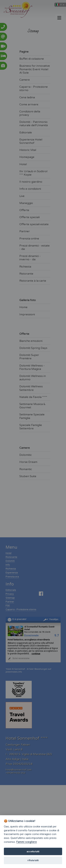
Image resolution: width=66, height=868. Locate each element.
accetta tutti (33, 852)
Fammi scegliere (27, 842)
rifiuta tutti (33, 860)
